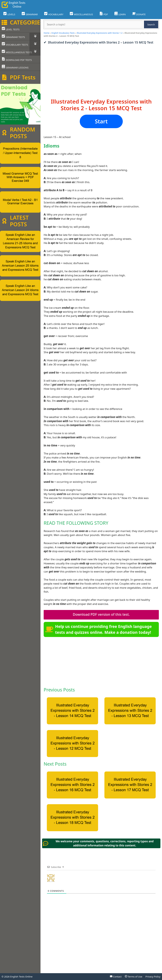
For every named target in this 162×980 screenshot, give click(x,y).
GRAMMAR (30, 14)
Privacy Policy (153, 977)
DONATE (139, 14)
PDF (104, 14)
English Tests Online (21, 977)
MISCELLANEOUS (81, 14)
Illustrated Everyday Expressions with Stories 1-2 (100, 33)
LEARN (120, 14)
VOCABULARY (54, 14)
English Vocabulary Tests (63, 33)
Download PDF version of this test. (101, 614)
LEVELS (9, 14)
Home (47, 33)
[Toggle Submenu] (35, 36)
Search (151, 24)
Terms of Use (134, 977)
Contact (116, 977)
